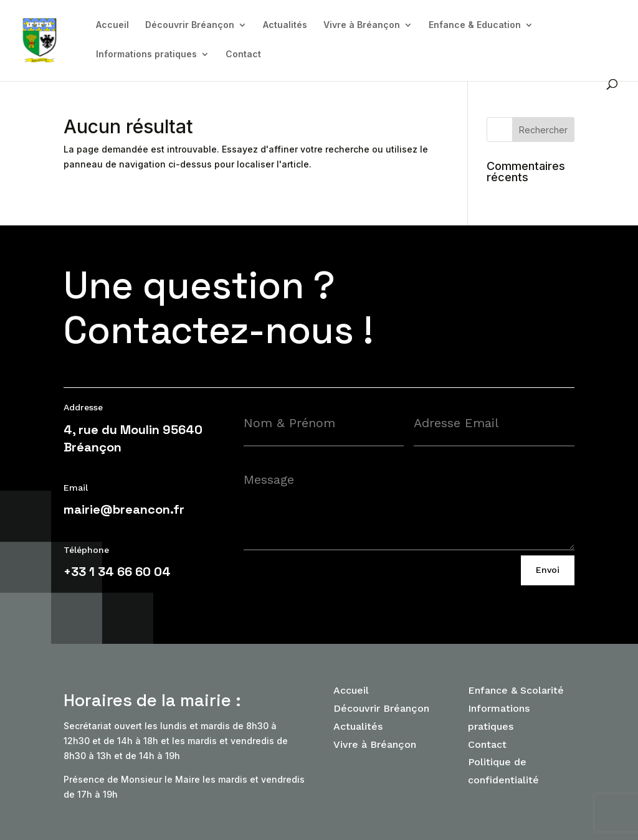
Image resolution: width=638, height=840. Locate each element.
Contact (243, 54)
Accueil (112, 25)
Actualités (285, 25)
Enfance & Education (475, 25)
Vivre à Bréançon (362, 25)
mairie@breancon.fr (124, 509)
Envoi (548, 570)
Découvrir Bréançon (190, 25)
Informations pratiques (146, 54)
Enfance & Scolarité (516, 690)
